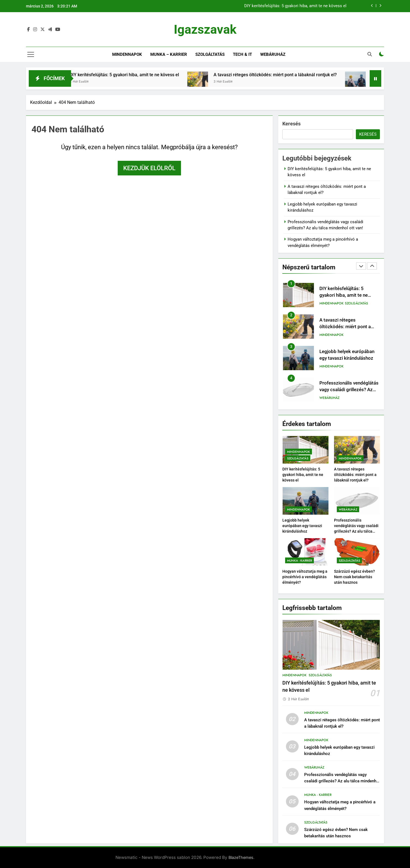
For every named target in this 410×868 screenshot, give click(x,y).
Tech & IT (242, 54)
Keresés (291, 124)
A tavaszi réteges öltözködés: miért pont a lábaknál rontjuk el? (297, 75)
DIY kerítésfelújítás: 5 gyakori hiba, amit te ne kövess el (295, 6)
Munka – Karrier (169, 54)
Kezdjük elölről (149, 168)
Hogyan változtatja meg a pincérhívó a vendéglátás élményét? (305, 577)
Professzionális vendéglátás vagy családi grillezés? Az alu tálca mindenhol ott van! (349, 390)
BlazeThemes (241, 857)
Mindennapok (127, 54)
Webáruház (273, 54)
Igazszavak (205, 29)
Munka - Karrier (299, 561)
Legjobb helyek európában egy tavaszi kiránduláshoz (302, 526)
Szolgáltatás (210, 54)
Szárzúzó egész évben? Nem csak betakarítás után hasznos (354, 577)
